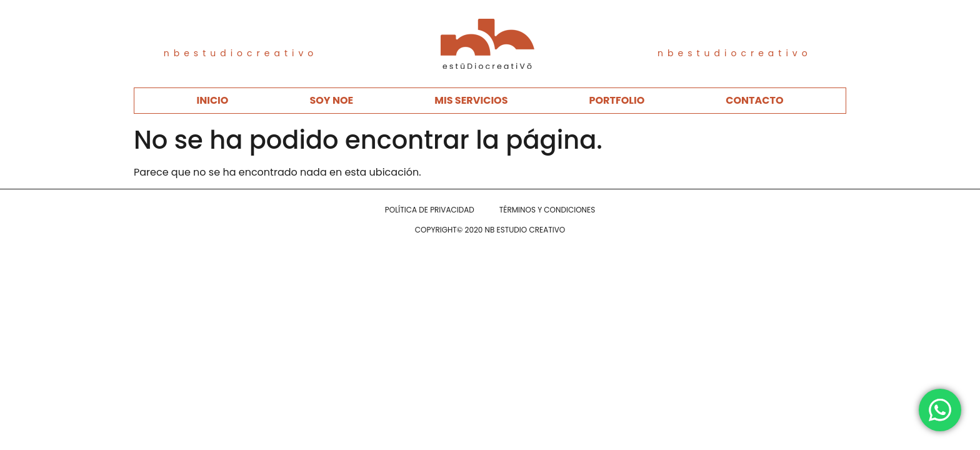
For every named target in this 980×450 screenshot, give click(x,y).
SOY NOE (331, 101)
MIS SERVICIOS (471, 101)
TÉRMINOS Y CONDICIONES (547, 210)
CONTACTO (754, 101)
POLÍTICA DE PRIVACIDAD (430, 210)
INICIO (212, 101)
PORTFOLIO (617, 101)
